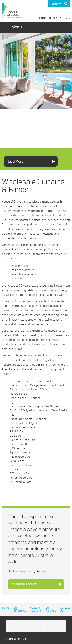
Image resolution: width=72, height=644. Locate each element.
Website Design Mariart (17, 639)
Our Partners (51, 609)
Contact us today (23, 584)
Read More (15, 161)
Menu (17, 27)
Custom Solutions (36, 609)
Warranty (11, 631)
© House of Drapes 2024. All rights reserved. (34, 626)
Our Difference (20, 609)
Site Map (11, 621)
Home (6, 608)
